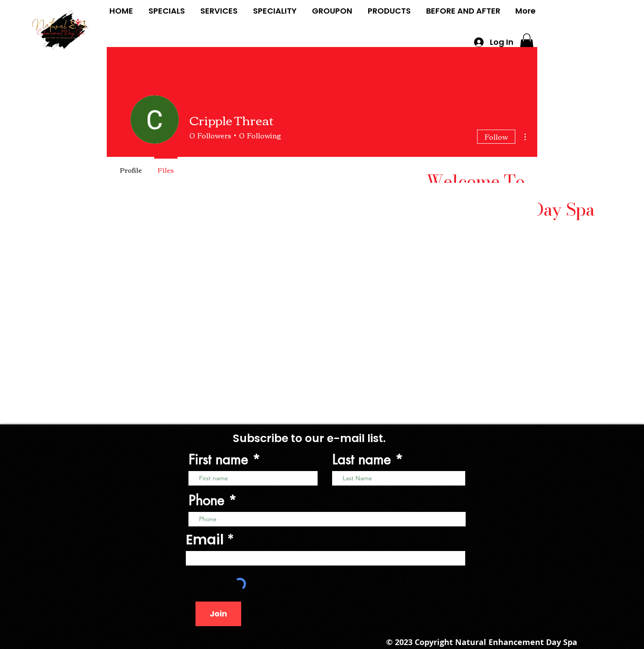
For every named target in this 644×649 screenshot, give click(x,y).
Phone (206, 501)
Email (205, 540)
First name (218, 460)
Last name (361, 460)
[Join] (218, 614)
